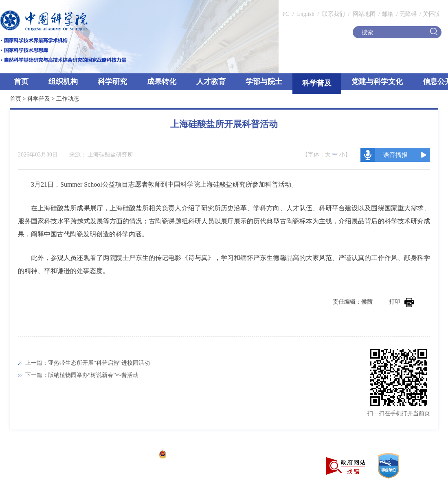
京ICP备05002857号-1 (126, 455)
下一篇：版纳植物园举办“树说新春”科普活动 (82, 375)
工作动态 (68, 99)
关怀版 (431, 14)
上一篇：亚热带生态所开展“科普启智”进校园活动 (88, 363)
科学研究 (112, 81)
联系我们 (334, 14)
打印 (401, 302)
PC (286, 14)
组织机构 (63, 81)
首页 (21, 81)
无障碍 (408, 14)
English (306, 14)
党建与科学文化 (377, 81)
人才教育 (211, 81)
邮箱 (387, 14)
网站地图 (363, 14)
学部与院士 (264, 81)
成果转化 (162, 81)
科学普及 (317, 83)
